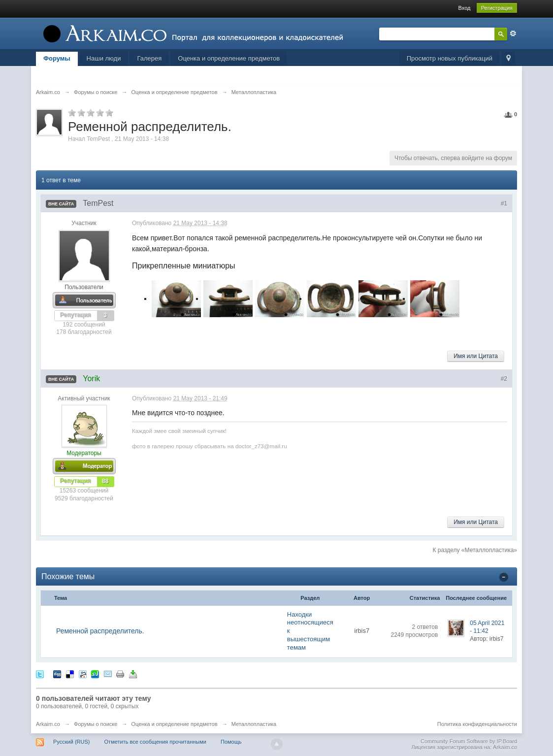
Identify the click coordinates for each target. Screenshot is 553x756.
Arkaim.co (48, 724)
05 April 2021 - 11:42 (487, 627)
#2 (504, 379)
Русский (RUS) (71, 742)
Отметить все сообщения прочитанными (155, 742)
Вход (465, 8)
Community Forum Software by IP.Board (469, 741)
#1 (504, 203)
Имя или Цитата (476, 356)
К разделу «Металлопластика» (475, 550)
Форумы (57, 58)
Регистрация (497, 8)
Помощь (231, 742)
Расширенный (513, 33)
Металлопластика (254, 724)
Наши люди (104, 58)
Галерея (149, 58)
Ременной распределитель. (100, 631)
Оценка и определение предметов (229, 58)
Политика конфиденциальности (477, 724)
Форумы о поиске (96, 724)
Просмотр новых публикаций (450, 58)
